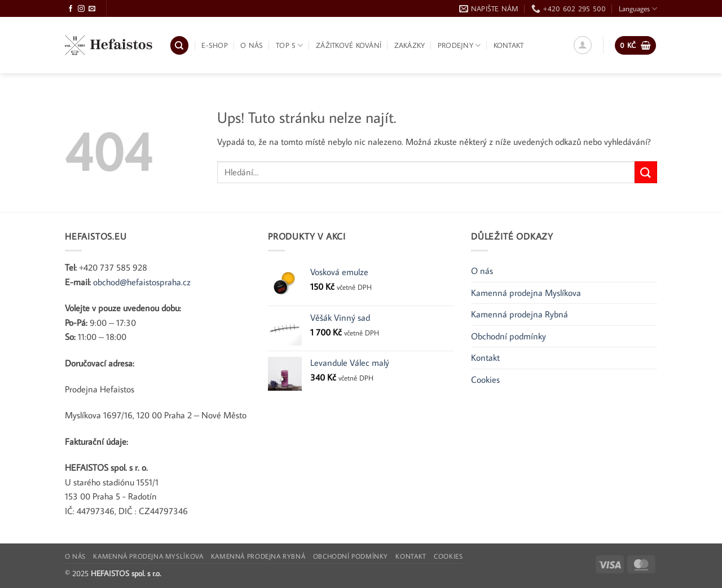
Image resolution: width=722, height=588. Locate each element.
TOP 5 (290, 45)
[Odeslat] (646, 172)
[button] (583, 45)
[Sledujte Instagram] (81, 9)
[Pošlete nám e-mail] (92, 9)
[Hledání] (179, 45)
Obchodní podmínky (509, 336)
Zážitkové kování (349, 45)
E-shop (215, 45)
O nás (252, 45)
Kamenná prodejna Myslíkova (526, 293)
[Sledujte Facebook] (71, 9)
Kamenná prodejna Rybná (520, 314)
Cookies (485, 379)
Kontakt (509, 45)
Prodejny (459, 45)
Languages (638, 9)
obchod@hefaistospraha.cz (142, 282)
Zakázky (410, 45)
